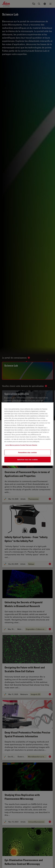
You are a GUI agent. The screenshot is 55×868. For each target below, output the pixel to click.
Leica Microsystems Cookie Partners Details (21, 445)
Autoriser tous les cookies (28, 460)
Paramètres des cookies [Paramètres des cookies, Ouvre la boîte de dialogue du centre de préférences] (28, 452)
